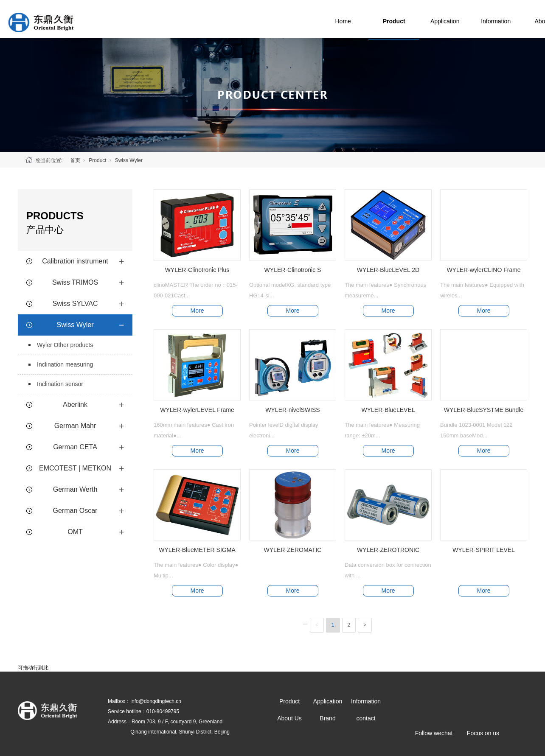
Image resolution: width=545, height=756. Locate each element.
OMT (75, 532)
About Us (289, 718)
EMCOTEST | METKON (75, 468)
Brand (327, 718)
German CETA (75, 447)
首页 (75, 160)
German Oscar (75, 511)
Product (412, 19)
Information (514, 19)
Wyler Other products (65, 345)
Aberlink (75, 405)
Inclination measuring (65, 364)
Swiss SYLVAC (75, 304)
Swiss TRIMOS (75, 282)
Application (463, 19)
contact (366, 718)
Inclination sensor (60, 384)
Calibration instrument (75, 261)
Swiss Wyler (129, 160)
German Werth (75, 489)
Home (361, 19)
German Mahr (75, 426)
